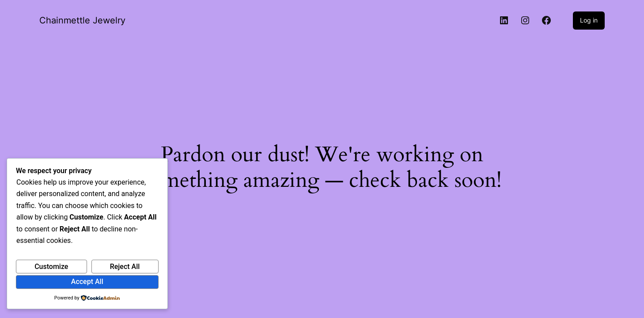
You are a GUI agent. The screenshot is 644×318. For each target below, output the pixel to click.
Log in (589, 20)
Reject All (125, 267)
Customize (51, 267)
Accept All (87, 282)
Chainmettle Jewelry (82, 20)
